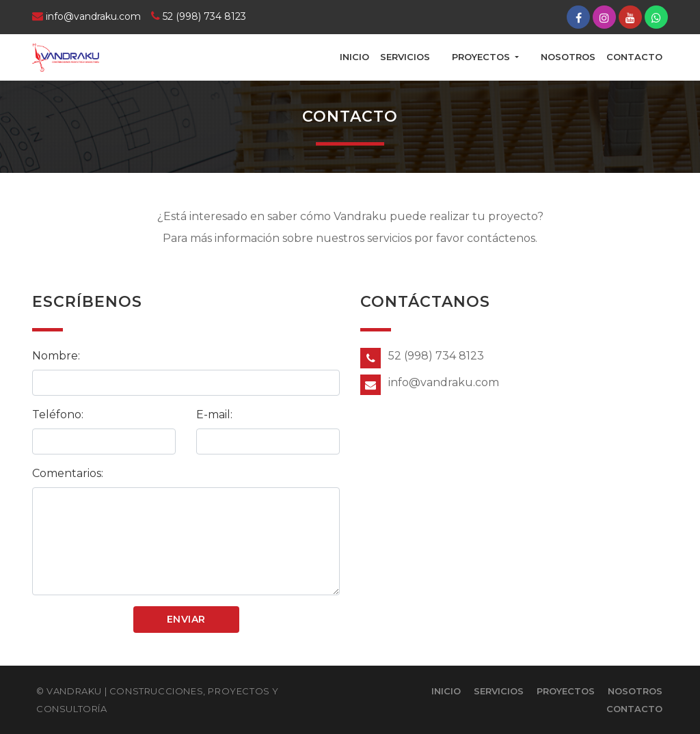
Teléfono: (58, 414)
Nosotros (568, 57)
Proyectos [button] (482, 57)
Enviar (186, 619)
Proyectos (566, 691)
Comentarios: (68, 473)
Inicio (354, 57)
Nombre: (56, 356)
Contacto (634, 57)
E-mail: (214, 414)
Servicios (405, 57)
